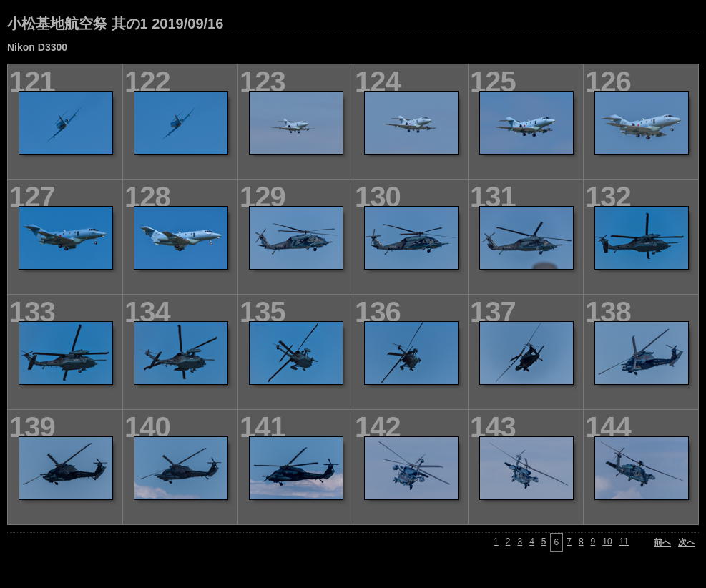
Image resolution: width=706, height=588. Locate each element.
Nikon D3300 (37, 47)
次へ (687, 542)
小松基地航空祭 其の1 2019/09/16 (115, 24)
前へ (662, 542)
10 (607, 542)
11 (624, 542)
